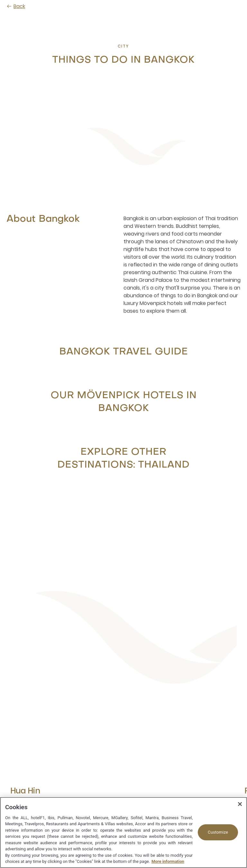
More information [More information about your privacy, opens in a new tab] (168, 861)
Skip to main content (0, 0)
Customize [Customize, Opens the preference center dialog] (218, 832)
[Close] (240, 804)
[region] (123, 832)
